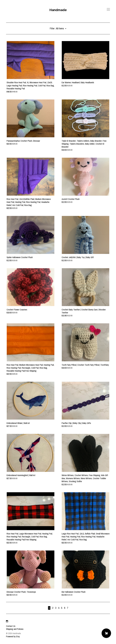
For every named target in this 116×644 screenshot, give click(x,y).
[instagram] (7, 621)
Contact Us (11, 626)
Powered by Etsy (13, 636)
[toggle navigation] (108, 9)
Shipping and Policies (15, 629)
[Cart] (106, 633)
